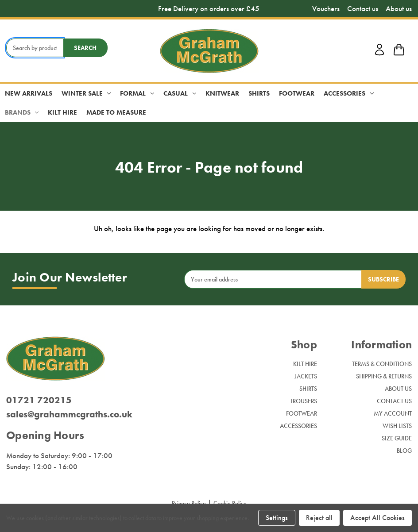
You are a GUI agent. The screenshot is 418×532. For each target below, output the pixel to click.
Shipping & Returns (384, 376)
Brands (22, 112)
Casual (180, 93)
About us (399, 9)
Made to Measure (116, 112)
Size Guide (397, 438)
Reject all (319, 518)
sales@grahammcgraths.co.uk (69, 414)
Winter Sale (86, 93)
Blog (404, 451)
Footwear (297, 93)
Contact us (363, 9)
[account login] (379, 54)
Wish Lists (397, 426)
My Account (393, 413)
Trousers (304, 401)
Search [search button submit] (85, 48)
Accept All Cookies (377, 518)
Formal (137, 93)
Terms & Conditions (382, 364)
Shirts (259, 93)
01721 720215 (39, 400)
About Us (398, 389)
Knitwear (222, 93)
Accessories (349, 93)
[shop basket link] (399, 51)
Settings (277, 518)
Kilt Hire (62, 112)
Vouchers (326, 9)
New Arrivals (29, 93)
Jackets (306, 376)
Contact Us (394, 401)
